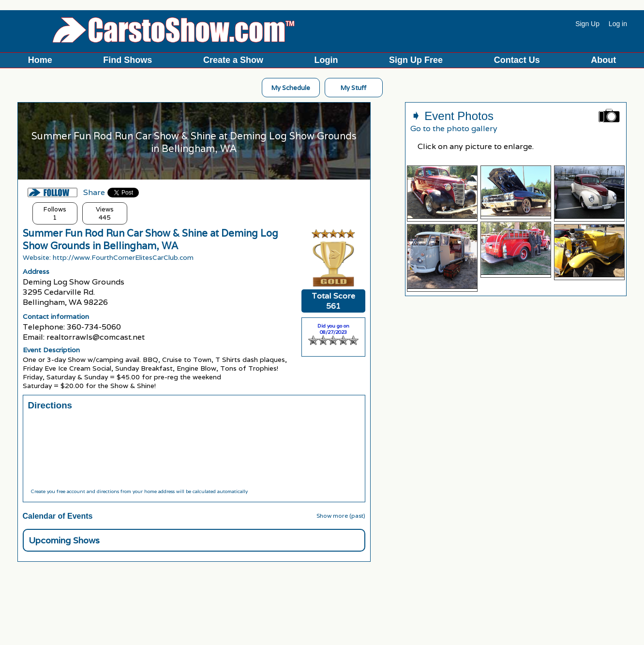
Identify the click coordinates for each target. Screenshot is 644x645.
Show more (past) (341, 516)
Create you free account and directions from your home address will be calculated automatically (139, 491)
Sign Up (587, 24)
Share (94, 192)
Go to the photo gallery (454, 128)
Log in (618, 24)
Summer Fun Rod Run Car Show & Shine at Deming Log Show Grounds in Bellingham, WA (150, 240)
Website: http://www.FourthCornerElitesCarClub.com (108, 257)
